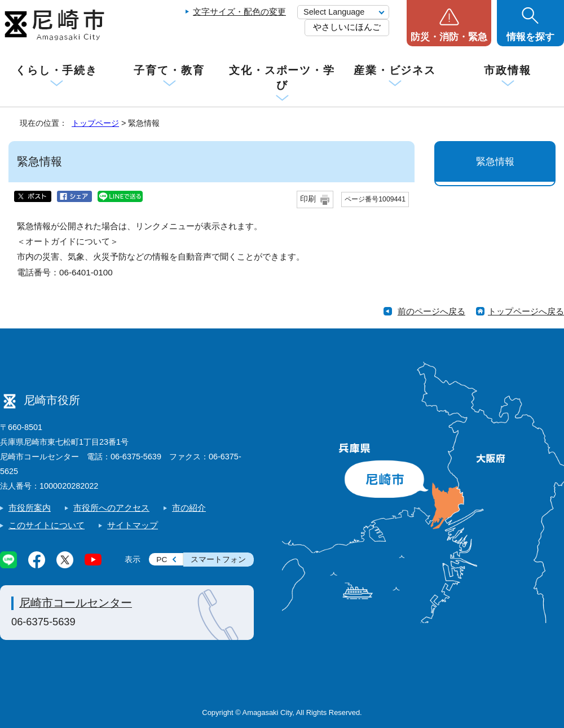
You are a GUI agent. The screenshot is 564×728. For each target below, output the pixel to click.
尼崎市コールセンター (76, 603)
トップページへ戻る (526, 311)
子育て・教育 (169, 70)
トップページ (95, 123)
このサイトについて (47, 525)
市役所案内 (30, 508)
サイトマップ (133, 525)
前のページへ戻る (431, 311)
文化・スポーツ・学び (282, 78)
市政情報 (508, 70)
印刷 (308, 199)
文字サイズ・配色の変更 (239, 12)
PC (162, 560)
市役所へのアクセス (111, 508)
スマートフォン (218, 560)
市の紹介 (189, 508)
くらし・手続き (56, 70)
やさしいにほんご (347, 27)
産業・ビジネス (395, 70)
